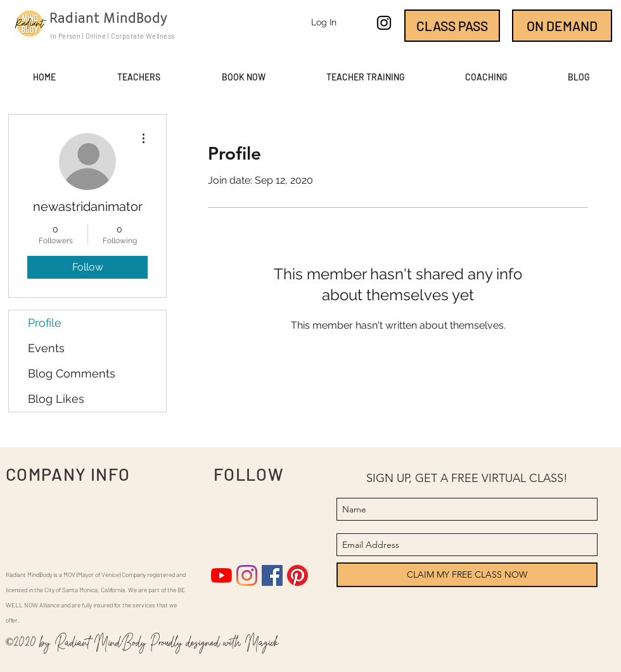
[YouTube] (221, 575)
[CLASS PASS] (452, 26)
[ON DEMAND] (562, 26)
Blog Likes (56, 399)
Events (46, 348)
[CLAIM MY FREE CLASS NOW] (467, 575)
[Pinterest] (298, 575)
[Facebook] (272, 575)
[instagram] (384, 23)
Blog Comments (72, 373)
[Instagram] (247, 575)
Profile (45, 323)
